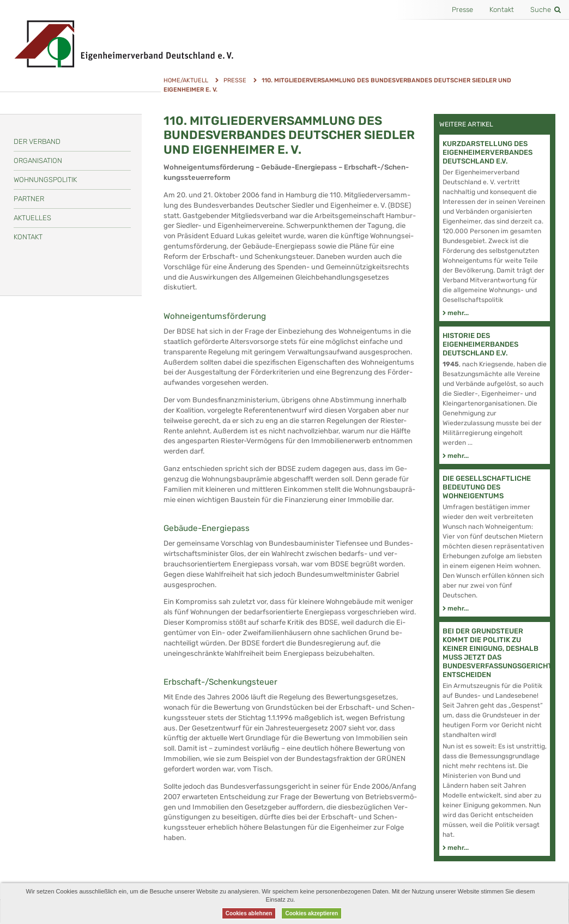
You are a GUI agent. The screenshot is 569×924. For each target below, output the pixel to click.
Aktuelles (32, 218)
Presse (462, 10)
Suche (546, 10)
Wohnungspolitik (45, 180)
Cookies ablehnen (249, 913)
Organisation (38, 161)
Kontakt (502, 10)
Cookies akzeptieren (311, 913)
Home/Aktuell (186, 80)
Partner (29, 199)
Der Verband (37, 141)
